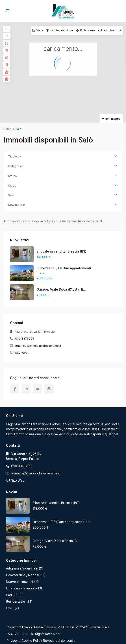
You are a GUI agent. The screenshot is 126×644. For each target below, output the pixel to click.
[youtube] (38, 389)
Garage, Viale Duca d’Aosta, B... (61, 289)
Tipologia (15, 156)
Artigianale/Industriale (22, 568)
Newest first (16, 205)
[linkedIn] (26, 389)
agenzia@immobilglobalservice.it (38, 346)
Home (7, 129)
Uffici (10, 608)
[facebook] (15, 389)
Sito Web (21, 353)
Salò (11, 195)
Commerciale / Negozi (23, 575)
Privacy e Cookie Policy (24, 641)
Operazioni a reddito (21, 588)
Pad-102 (12, 595)
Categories (16, 166)
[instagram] (49, 389)
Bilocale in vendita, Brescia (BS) (61, 251)
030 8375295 (25, 338)
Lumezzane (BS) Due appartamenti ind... (62, 522)
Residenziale (16, 601)
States (12, 176)
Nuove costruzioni (20, 582)
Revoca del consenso (59, 641)
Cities (12, 185)
